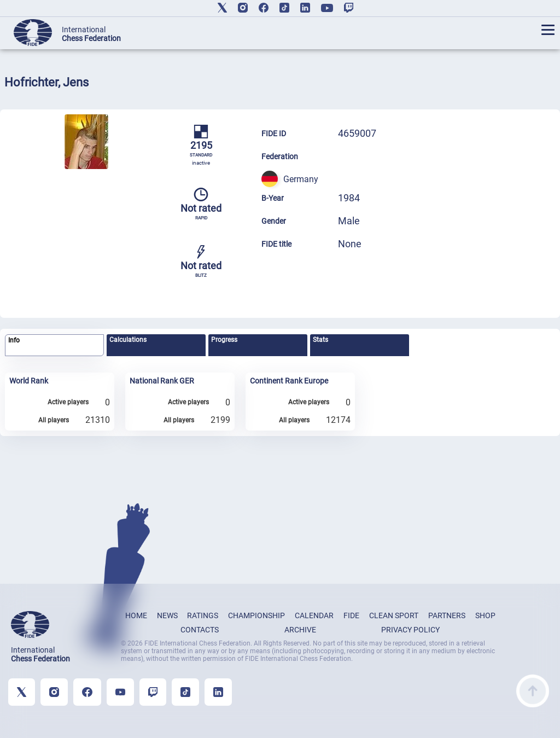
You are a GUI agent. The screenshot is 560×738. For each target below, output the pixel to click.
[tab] (54, 345)
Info (14, 340)
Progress (224, 340)
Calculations (128, 340)
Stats (320, 340)
